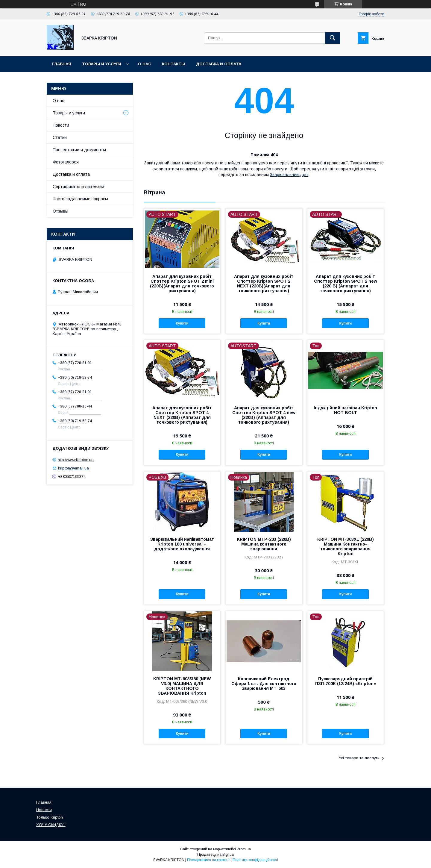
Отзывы (60, 211)
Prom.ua (244, 849)
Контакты (174, 64)
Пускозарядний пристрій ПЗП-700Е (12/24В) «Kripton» (346, 681)
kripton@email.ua (73, 468)
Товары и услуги (102, 64)
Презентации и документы (79, 150)
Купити (182, 323)
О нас (145, 64)
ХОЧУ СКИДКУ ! (51, 825)
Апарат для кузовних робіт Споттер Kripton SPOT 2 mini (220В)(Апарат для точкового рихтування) (182, 284)
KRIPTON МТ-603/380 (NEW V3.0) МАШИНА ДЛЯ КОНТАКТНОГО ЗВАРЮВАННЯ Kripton (182, 686)
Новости (61, 125)
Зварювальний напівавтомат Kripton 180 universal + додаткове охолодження (182, 544)
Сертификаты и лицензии (78, 187)
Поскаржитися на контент (208, 860)
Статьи (60, 137)
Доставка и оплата (219, 64)
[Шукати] (333, 38)
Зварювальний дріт (289, 175)
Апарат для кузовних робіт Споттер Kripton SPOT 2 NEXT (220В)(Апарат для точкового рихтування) (264, 284)
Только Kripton (50, 817)
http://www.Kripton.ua (76, 459)
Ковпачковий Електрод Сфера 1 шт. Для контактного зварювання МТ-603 (264, 684)
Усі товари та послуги (359, 758)
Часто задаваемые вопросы (80, 199)
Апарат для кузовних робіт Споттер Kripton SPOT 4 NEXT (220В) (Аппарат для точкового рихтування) (182, 415)
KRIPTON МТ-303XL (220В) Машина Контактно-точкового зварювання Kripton (346, 546)
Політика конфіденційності (255, 860)
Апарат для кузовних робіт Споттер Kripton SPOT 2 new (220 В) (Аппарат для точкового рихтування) (346, 284)
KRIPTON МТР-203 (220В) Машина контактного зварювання (264, 544)
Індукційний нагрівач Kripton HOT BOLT (345, 410)
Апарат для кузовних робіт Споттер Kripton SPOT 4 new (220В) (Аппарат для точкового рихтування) (264, 415)
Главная (62, 64)
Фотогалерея (66, 162)
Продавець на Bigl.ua (215, 855)
